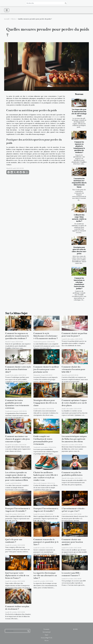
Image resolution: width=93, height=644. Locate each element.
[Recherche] (46, 3)
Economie (46, 629)
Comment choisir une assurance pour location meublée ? (72, 542)
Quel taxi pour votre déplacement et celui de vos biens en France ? (17, 575)
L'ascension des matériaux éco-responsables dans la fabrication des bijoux (79, 183)
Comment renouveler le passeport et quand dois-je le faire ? (46, 542)
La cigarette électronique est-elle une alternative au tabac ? (45, 575)
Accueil (7, 19)
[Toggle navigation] (7, 10)
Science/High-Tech (46, 638)
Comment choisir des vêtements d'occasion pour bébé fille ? (73, 369)
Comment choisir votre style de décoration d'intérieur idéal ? (18, 369)
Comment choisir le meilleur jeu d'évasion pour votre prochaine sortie (46, 369)
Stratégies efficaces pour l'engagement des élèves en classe (45, 403)
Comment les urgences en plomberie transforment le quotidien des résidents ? (17, 336)
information (56, 117)
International (46, 632)
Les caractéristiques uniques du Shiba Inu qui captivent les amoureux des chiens (74, 439)
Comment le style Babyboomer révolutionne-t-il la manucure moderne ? (46, 336)
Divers (14, 19)
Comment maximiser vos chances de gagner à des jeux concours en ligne (18, 439)
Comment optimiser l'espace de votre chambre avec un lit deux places (74, 403)
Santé (47, 635)
